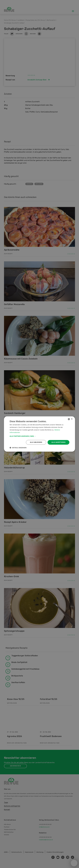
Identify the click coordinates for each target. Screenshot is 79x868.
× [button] (72, 419)
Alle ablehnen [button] (36, 442)
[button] (39, 436)
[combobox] (69, 419)
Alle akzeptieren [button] (58, 442)
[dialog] (39, 434)
